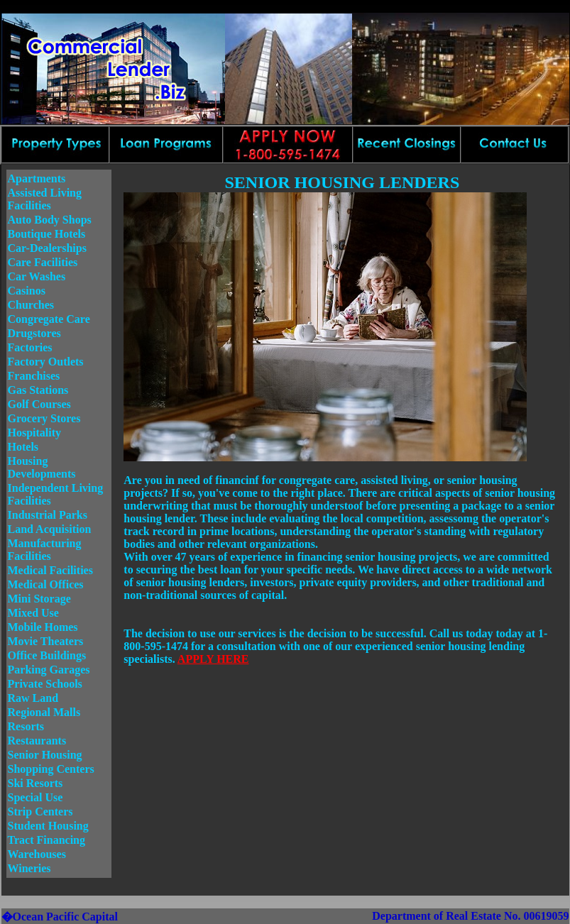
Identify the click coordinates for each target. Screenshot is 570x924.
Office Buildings (47, 655)
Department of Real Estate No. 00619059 (470, 916)
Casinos (27, 291)
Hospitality (35, 433)
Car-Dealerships (47, 248)
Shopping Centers (51, 769)
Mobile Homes (43, 627)
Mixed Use (33, 613)
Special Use (35, 797)
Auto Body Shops (50, 220)
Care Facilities (43, 262)
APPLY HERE (213, 659)
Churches (31, 305)
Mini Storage (39, 599)
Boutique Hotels (47, 234)
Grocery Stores (44, 418)
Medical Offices (46, 584)
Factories (30, 347)
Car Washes (37, 276)
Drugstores (34, 333)
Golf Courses (39, 404)
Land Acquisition (50, 529)
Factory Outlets (46, 362)
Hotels (23, 447)
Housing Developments (42, 467)
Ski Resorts (35, 783)
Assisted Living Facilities (45, 199)
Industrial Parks (48, 515)
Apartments (37, 178)
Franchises (34, 376)
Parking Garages (49, 670)
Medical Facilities (50, 570)
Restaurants (37, 741)
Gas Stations (38, 390)
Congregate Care (49, 319)
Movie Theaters (46, 641)
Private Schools (45, 684)
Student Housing (48, 826)
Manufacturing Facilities (45, 550)
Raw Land (33, 698)
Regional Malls (44, 712)
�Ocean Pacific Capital (60, 917)
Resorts (26, 726)
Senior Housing (45, 755)
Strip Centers (40, 812)
